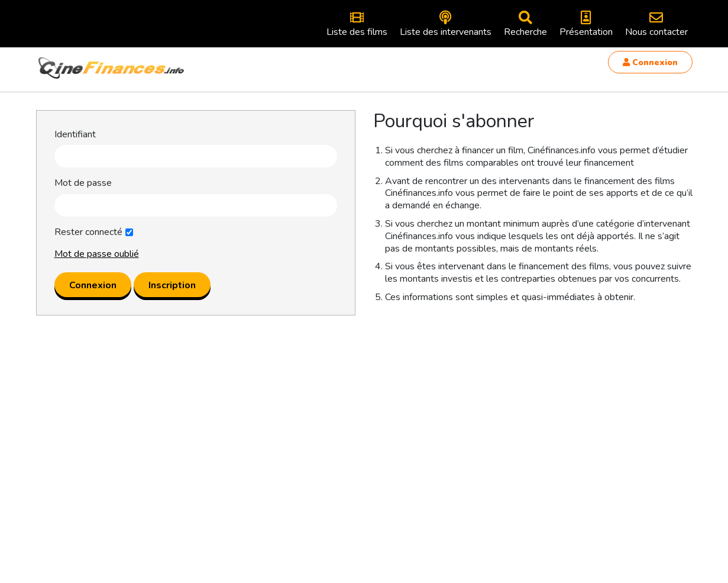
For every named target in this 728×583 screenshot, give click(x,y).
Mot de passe (83, 183)
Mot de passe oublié (97, 254)
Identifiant (75, 135)
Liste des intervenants (446, 25)
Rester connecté (88, 232)
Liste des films (357, 25)
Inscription (172, 285)
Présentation (586, 25)
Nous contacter (656, 25)
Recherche (525, 25)
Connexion (650, 62)
